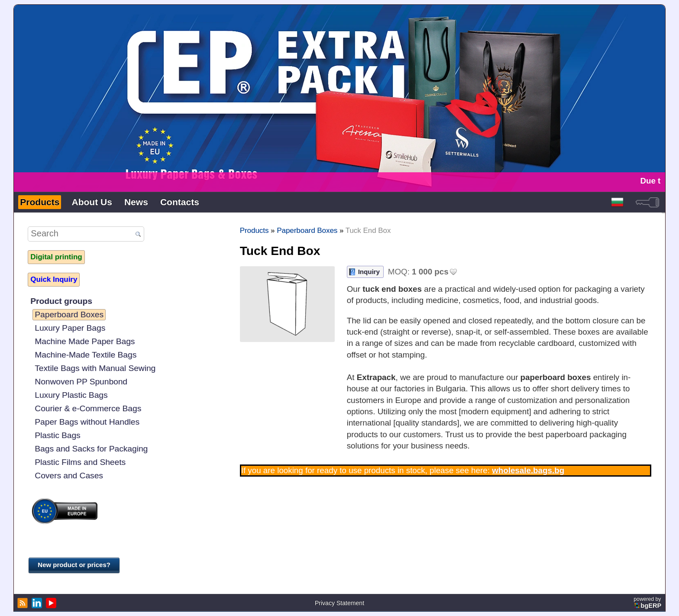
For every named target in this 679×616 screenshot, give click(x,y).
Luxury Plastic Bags (71, 395)
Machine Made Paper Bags (85, 341)
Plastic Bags (57, 435)
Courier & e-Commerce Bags (88, 408)
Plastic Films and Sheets (80, 462)
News (136, 202)
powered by (648, 603)
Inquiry (369, 272)
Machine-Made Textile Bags (86, 355)
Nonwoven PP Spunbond (81, 382)
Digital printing (56, 257)
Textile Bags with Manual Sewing (95, 368)
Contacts (180, 202)
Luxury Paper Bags (70, 328)
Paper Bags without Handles (87, 422)
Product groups (61, 301)
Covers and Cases (69, 476)
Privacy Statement (339, 603)
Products (40, 202)
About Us (92, 202)
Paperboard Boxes (69, 314)
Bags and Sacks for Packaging (91, 449)
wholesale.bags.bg (528, 470)
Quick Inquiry (54, 279)
